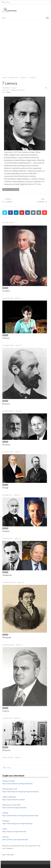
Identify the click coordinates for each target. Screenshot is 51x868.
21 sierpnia (6, 338)
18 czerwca (6, 404)
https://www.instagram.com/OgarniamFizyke (17, 824)
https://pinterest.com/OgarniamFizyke (15, 839)
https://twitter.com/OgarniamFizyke (14, 831)
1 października (7, 575)
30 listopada (7, 637)
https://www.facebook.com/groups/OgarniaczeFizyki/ (21, 792)
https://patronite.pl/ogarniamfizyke (14, 808)
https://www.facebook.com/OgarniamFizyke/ (18, 784)
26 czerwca (6, 445)
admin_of (18, 298)
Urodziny (5, 288)
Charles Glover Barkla (11, 190)
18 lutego (5, 488)
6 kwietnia (6, 531)
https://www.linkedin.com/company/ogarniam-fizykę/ (20, 816)
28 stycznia (6, 750)
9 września (6, 291)
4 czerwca (6, 711)
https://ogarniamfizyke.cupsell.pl (14, 800)
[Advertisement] (25, 47)
